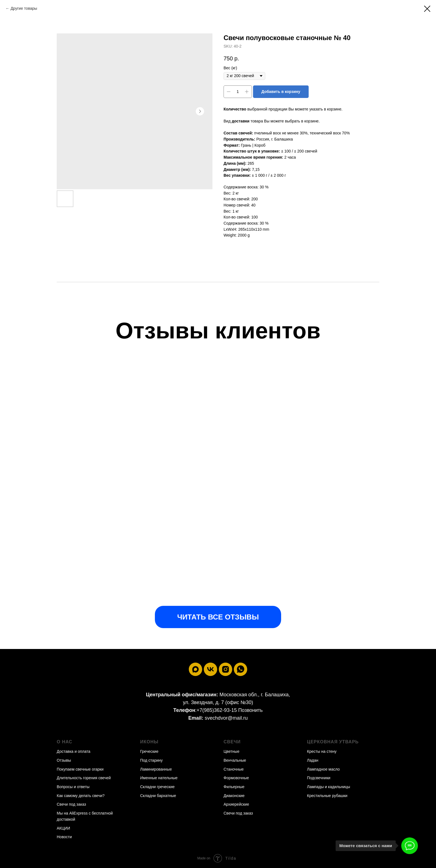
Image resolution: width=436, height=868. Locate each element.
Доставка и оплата (74, 751)
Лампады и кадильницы (329, 787)
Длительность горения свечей (84, 778)
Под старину (151, 760)
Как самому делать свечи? (81, 796)
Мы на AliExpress (72, 813)
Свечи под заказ (71, 804)
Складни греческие (157, 787)
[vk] (210, 669)
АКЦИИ (63, 828)
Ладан (313, 760)
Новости (64, 837)
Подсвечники (319, 778)
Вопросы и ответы (73, 787)
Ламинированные (156, 769)
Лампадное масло (323, 769)
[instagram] (226, 669)
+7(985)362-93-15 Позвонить (230, 710)
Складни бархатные (158, 796)
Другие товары (24, 8)
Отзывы (64, 760)
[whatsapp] (241, 669)
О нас (65, 742)
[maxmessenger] (195, 669)
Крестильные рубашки (327, 796)
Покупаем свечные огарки (80, 769)
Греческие (149, 751)
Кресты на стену (322, 751)
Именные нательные (159, 778)
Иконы (149, 742)
